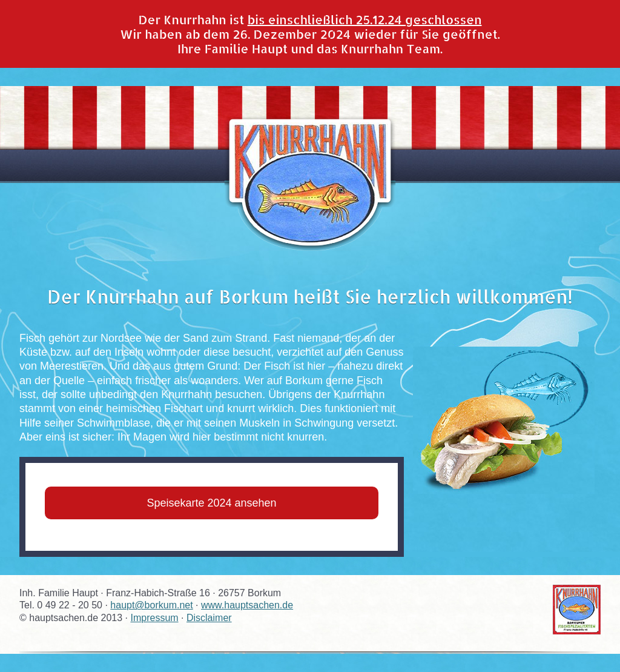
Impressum (154, 618)
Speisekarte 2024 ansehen (211, 503)
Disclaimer (209, 618)
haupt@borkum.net (151, 605)
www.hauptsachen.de (247, 605)
